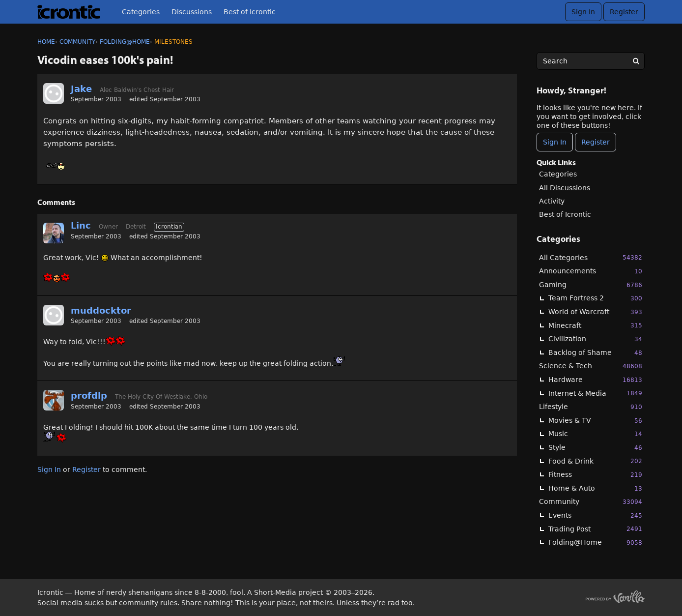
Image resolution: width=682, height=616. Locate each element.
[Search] (636, 61)
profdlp (89, 396)
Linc (81, 225)
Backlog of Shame (595, 353)
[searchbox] (591, 61)
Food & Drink (595, 461)
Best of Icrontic (250, 12)
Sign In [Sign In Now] (555, 142)
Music (595, 434)
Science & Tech (591, 366)
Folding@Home (595, 543)
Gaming (591, 285)
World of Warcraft (595, 312)
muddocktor (101, 310)
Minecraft (595, 325)
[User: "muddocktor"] (54, 315)
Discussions (192, 12)
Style (595, 448)
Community (591, 502)
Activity (552, 201)
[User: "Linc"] (54, 233)
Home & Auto (595, 488)
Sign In (583, 12)
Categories (141, 12)
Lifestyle (591, 407)
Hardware (595, 380)
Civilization (595, 339)
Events (595, 515)
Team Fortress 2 (595, 298)
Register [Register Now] (596, 142)
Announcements (591, 271)
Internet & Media (595, 393)
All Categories (591, 257)
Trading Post (595, 529)
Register (624, 12)
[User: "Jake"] (54, 93)
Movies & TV (595, 421)
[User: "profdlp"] (54, 400)
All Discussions (565, 188)
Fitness (595, 475)
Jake (81, 89)
